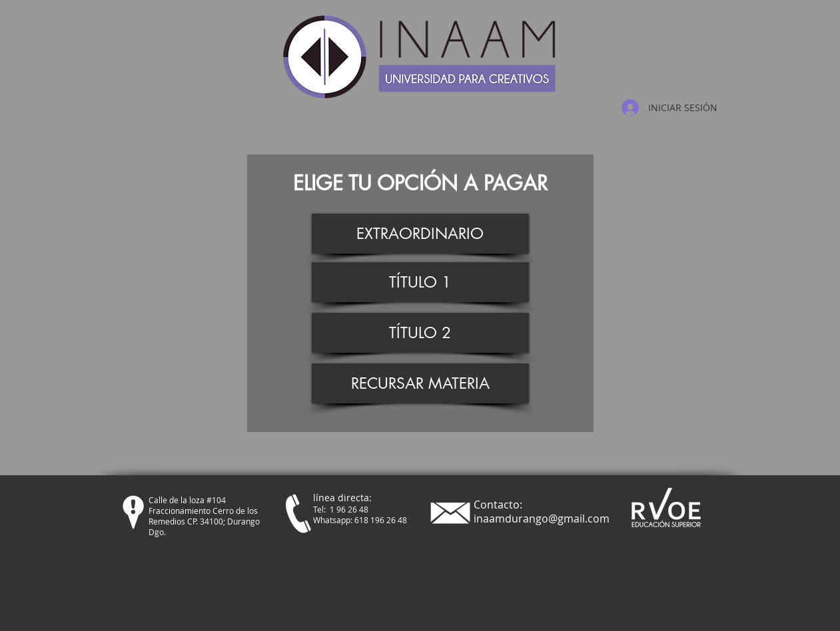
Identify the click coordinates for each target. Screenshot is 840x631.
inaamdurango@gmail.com (542, 519)
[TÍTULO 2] (420, 333)
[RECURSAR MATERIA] (420, 383)
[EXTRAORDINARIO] (420, 234)
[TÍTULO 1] (420, 282)
